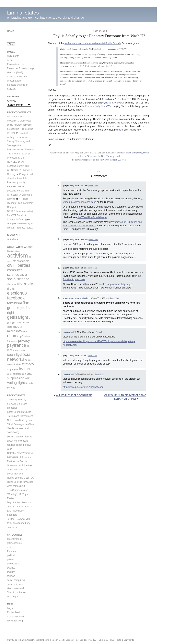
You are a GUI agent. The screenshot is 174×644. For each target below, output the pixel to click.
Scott (61, 640)
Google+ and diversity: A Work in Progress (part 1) (20, 178)
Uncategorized (113, 156)
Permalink (93, 186)
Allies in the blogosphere (74, 395)
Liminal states (23, 13)
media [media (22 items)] (18, 327)
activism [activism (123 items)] (17, 255)
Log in (10, 608)
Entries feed (13, 612)
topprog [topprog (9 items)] (11, 369)
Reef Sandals (81, 640)
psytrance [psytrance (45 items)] (17, 345)
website (119, 130)
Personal (12, 551)
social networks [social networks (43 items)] (19, 357)
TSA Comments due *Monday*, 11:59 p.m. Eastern (18, 494)
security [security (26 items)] (13, 355)
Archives (12, 101)
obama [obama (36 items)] (13, 336)
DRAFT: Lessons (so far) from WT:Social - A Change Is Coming (20, 215)
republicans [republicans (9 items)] (19, 350)
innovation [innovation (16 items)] (24, 322)
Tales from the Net (96, 156)
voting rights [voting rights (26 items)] (17, 383)
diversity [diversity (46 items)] (25, 284)
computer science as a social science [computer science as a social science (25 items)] (18, 275)
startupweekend (15, 588)
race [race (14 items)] (10, 350)
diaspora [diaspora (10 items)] (12, 284)
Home (11, 31)
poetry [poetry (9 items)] (14, 341)
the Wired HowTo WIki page (92, 217)
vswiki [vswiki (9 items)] (30, 383)
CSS (106, 640)
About (10, 60)
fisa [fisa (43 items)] (26, 303)
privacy (11, 560)
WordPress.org (15, 621)
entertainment (14, 539)
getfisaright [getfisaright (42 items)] (18, 317)
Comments (129, 640)
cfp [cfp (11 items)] (14, 261)
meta (10, 547)
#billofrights (13, 56)
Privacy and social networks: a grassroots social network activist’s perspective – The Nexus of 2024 (20, 125)
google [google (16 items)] (12, 322)
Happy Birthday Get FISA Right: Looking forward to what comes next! (20, 482)
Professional (14, 564)
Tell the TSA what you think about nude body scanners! (19, 523)
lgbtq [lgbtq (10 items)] (10, 327)
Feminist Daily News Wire (99, 106)
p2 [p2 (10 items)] (22, 336)
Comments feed (15, 617)
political (121, 153)
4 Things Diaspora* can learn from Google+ (20, 203)
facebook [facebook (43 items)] (16, 298)
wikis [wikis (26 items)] (11, 387)
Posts (118, 640)
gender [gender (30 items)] (13, 308)
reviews (11, 576)
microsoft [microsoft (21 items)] (14, 331)
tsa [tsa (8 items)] (17, 369)
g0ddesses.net (15, 543)
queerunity (68, 332)
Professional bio (15, 64)
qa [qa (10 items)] (28, 346)
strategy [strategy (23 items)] (28, 364)
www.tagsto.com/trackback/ (75, 298)
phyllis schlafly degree (113, 103)
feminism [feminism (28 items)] (15, 303)
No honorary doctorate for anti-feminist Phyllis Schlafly (93, 43)
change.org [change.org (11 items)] (23, 261)
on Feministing (90, 96)
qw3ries (11, 568)
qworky (11, 572)
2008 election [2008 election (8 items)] (13, 251)
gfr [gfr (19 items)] (31, 317)
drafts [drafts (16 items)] (11, 289)
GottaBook (13, 239)
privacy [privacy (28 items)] (24, 341)
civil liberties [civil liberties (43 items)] (19, 265)
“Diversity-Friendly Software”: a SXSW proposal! (17, 404)
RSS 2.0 (117, 160)
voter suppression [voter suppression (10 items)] (17, 374)
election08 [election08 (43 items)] (17, 293)
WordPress (32, 640)
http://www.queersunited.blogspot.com (83, 387)
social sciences (15, 584)
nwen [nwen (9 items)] (24, 331)
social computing (134, 153)
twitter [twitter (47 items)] (25, 369)
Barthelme (44, 640)
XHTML (98, 640)
